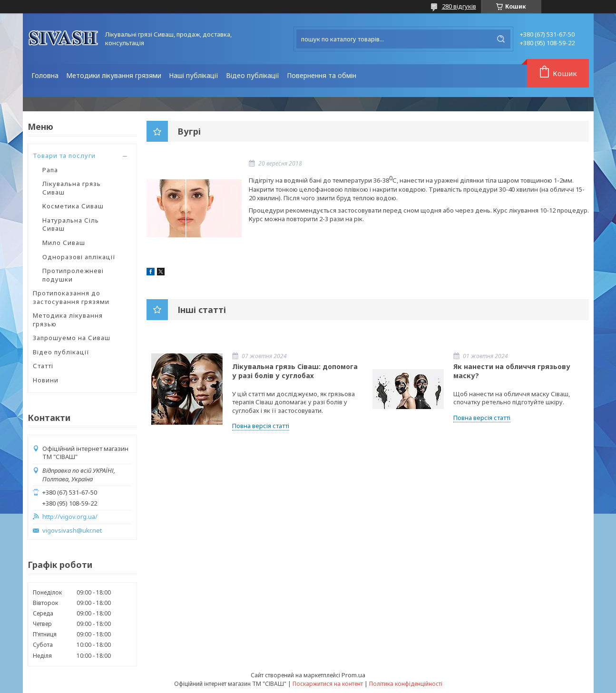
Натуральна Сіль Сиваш (71, 224)
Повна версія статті (261, 426)
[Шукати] (501, 39)
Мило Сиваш (64, 243)
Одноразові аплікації (79, 257)
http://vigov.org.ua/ (70, 517)
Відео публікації (253, 75)
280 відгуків (459, 6)
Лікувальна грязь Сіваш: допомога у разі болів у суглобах (295, 371)
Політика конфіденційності (406, 684)
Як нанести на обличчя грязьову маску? (512, 371)
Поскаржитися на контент (328, 684)
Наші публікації (194, 75)
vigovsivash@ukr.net (72, 531)
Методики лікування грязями (114, 75)
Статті (43, 366)
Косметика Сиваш (73, 206)
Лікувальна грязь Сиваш (72, 188)
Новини (46, 380)
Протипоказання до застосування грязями (71, 297)
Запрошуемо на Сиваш (72, 338)
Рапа (50, 170)
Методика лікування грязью (68, 320)
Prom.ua (353, 675)
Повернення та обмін (322, 75)
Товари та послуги (64, 156)
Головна (45, 75)
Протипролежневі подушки (73, 275)
